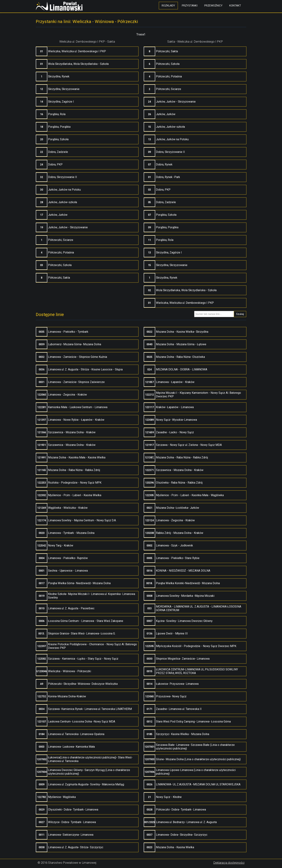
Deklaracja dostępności (229, 863)
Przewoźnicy (213, 6)
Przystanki (190, 6)
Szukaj (240, 314)
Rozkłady (168, 6)
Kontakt (235, 6)
